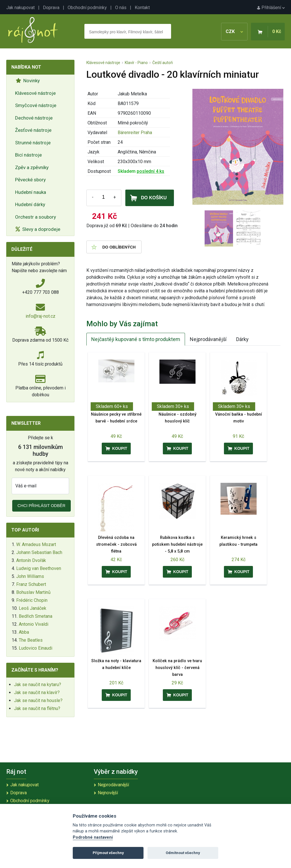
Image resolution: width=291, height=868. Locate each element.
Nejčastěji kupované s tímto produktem (136, 339)
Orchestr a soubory (36, 217)
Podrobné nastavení (93, 837)
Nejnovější (108, 793)
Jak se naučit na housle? (38, 700)
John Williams (30, 576)
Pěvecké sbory (30, 180)
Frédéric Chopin (32, 600)
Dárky (242, 339)
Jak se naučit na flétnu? (37, 708)
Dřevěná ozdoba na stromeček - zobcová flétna (116, 544)
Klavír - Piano (136, 63)
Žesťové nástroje (33, 130)
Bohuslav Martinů (33, 592)
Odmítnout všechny (183, 853)
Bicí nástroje (28, 155)
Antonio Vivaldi (34, 624)
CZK (234, 31)
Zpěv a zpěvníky (32, 167)
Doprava (51, 8)
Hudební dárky (30, 204)
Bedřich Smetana (36, 616)
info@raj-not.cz (40, 316)
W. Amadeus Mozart (36, 544)
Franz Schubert (31, 584)
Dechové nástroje (34, 118)
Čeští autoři (163, 63)
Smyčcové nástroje (36, 105)
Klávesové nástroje (35, 93)
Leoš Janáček (33, 608)
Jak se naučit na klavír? (37, 692)
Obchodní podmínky (87, 8)
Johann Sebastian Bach (39, 552)
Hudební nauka (31, 192)
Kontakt (142, 8)
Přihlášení (271, 8)
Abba (24, 632)
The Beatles (31, 640)
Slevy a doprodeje (38, 229)
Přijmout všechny (108, 853)
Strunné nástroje (33, 143)
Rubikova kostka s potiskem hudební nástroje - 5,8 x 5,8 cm (177, 544)
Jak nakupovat (20, 8)
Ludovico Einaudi (36, 648)
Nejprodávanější (208, 339)
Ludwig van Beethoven (39, 568)
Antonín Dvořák (31, 560)
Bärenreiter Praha (135, 133)
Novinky (28, 81)
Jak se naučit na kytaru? (38, 685)
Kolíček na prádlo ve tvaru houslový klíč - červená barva (177, 668)
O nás (121, 8)
